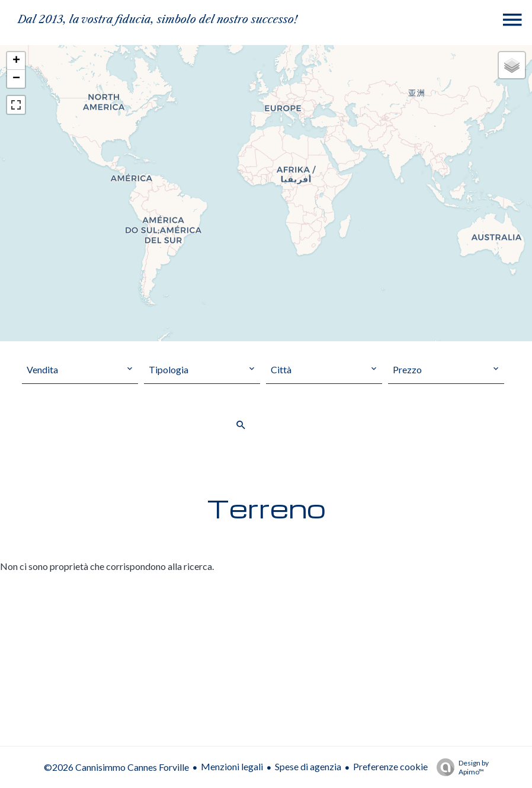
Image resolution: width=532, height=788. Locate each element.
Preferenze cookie (390, 766)
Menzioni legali (232, 766)
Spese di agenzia (308, 766)
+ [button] (16, 61)
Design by (460, 767)
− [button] (16, 79)
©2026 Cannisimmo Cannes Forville (116, 767)
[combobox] (80, 370)
